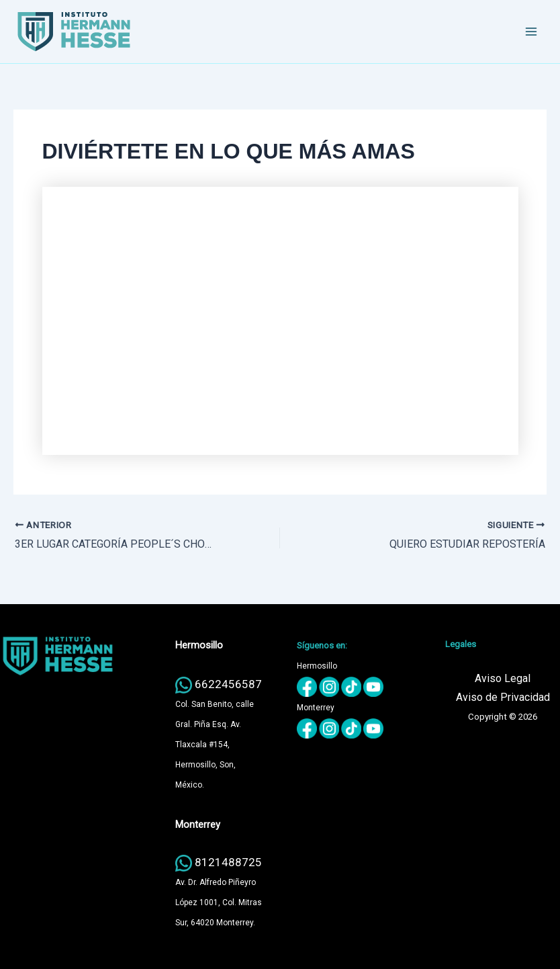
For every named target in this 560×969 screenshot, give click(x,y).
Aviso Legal (503, 678)
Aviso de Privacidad (503, 697)
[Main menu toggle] (532, 32)
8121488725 (228, 862)
